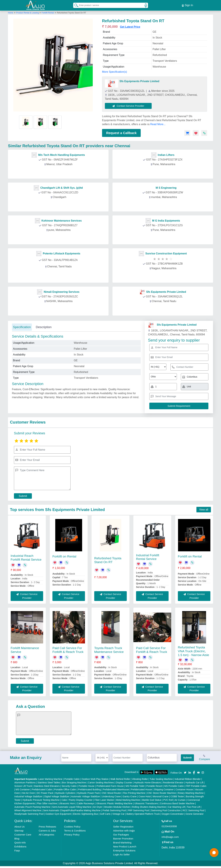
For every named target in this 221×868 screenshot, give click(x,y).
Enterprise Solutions (124, 850)
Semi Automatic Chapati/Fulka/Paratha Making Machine (72, 810)
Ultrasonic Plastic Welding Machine (114, 803)
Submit (23, 495)
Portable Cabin (72, 778)
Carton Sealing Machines (101, 782)
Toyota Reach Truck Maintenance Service (109, 649)
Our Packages (121, 834)
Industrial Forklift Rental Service (148, 556)
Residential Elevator (173, 782)
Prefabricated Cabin (42, 789)
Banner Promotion (123, 838)
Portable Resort (154, 785)
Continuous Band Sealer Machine (177, 803)
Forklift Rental (48, 12)
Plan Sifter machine (47, 803)
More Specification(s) (114, 71)
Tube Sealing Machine (161, 778)
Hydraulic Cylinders (65, 792)
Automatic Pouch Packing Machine (32, 806)
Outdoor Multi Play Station (95, 778)
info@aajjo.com (170, 836)
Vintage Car (118, 813)
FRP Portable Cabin (196, 785)
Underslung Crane (111, 796)
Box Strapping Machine (74, 782)
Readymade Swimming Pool (29, 813)
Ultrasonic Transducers (146, 803)
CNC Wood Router (111, 792)
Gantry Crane (130, 796)
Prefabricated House (142, 789)
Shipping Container (164, 789)
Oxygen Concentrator (173, 813)
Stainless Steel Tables (49, 782)
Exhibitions (20, 846)
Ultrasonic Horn (67, 803)
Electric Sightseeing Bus (86, 813)
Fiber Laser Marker (104, 799)
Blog (17, 838)
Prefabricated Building (90, 789)
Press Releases (47, 826)
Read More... (158, 124)
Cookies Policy (72, 826)
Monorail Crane (161, 796)
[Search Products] (75, 5)
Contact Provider (59, 171)
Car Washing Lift (176, 806)
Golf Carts (105, 813)
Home (11, 12)
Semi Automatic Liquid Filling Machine (72, 806)
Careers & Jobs (47, 830)
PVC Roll (168, 799)
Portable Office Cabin (65, 789)
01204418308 (169, 826)
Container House (184, 789)
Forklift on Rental (64, 556)
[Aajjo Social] (185, 772)
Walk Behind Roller (120, 778)
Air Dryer (98, 806)
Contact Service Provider (129, 105)
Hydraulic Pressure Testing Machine (41, 799)
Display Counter (124, 782)
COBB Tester (177, 796)
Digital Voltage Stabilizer (57, 796)
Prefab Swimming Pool (114, 810)
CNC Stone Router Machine (162, 792)
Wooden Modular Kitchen (117, 806)
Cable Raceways (86, 803)
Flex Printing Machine (134, 792)
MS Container (23, 789)
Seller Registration (123, 826)
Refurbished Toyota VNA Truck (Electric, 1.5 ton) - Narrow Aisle (193, 651)
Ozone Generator (195, 813)
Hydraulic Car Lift (194, 782)
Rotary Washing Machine (191, 792)
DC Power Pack (45, 792)
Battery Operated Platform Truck (143, 813)
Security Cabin (69, 785)
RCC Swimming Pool (194, 810)
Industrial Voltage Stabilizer (28, 796)
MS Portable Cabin (174, 785)
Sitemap (19, 830)
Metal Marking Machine (128, 799)
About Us (20, 826)
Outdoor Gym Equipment (58, 813)
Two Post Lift (193, 806)
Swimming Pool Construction (166, 810)
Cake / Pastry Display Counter (77, 799)
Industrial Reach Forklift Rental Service (26, 557)
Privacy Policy (72, 834)
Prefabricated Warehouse (116, 789)
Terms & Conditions (75, 830)
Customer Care (23, 834)
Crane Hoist (145, 796)
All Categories (46, 834)
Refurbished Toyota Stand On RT (108, 559)
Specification (22, 326)
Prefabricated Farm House (110, 785)
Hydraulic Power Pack (89, 792)
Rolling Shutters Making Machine (149, 806)
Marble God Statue (152, 799)
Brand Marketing (122, 842)
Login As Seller (121, 854)
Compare (205, 757)
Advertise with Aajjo (124, 830)
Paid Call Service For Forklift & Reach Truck (68, 649)
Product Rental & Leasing (28, 12)
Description (44, 326)
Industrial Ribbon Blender (188, 778)
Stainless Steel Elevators (47, 785)
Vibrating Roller (140, 778)
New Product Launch (125, 846)
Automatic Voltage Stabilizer (86, 796)
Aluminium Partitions (25, 782)
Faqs (17, 850)
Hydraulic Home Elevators (148, 782)
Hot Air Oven (28, 792)
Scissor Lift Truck (23, 785)
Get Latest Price (130, 26)
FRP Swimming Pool (139, 810)
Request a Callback (121, 132)
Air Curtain (180, 799)
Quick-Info (20, 842)
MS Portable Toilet (135, 785)
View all (204, 509)
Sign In (187, 5)
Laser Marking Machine (50, 778)
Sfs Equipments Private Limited (139, 81)
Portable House (87, 785)
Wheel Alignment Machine (28, 810)
